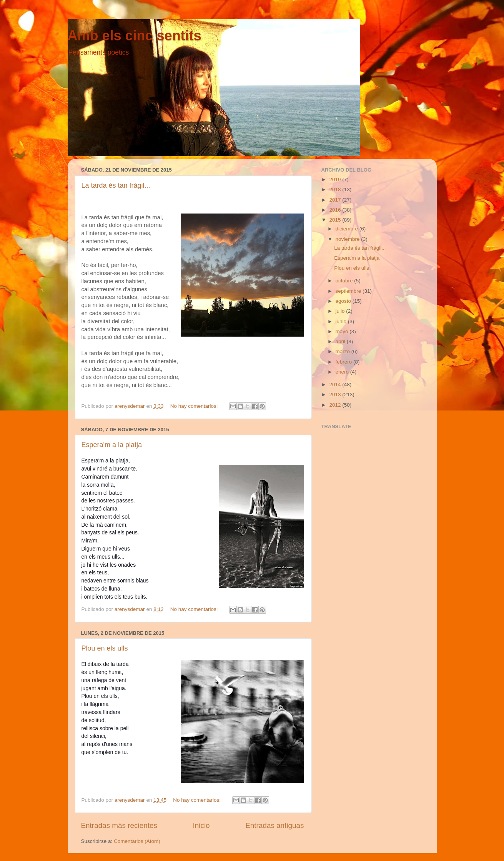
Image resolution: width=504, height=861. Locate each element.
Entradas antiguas (274, 825)
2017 (336, 200)
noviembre (348, 239)
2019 (336, 179)
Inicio (201, 825)
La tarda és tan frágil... (116, 185)
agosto (344, 301)
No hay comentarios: (195, 406)
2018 (336, 189)
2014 (336, 385)
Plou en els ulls (105, 648)
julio (341, 311)
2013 (336, 395)
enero (343, 372)
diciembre (348, 229)
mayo (343, 331)
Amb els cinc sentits (135, 36)
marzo (343, 351)
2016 (336, 210)
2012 (336, 405)
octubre (345, 281)
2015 (336, 220)
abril (341, 341)
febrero (345, 362)
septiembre (349, 291)
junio (342, 321)
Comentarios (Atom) (137, 841)
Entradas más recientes (119, 825)
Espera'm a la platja (112, 445)
